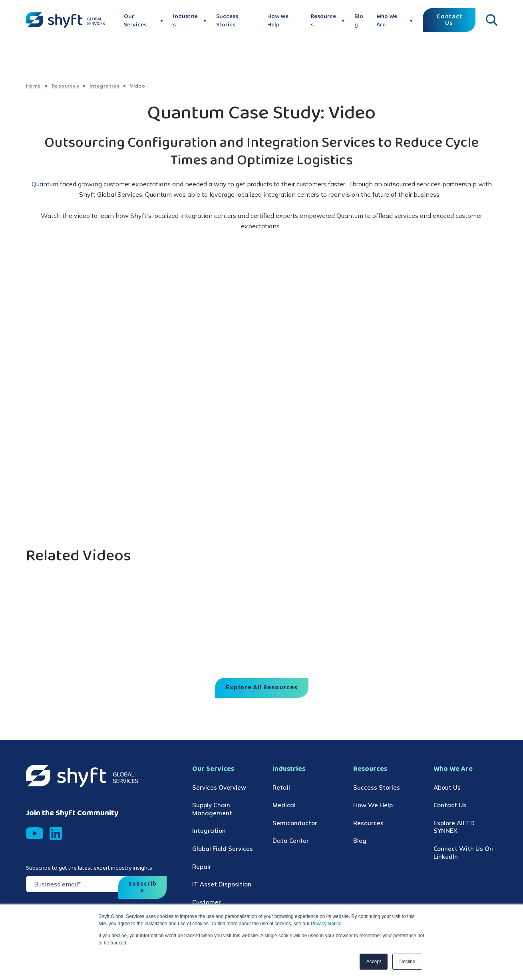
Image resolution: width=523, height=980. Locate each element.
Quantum (45, 184)
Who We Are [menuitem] (453, 769)
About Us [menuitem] (447, 787)
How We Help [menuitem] (373, 805)
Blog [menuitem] (360, 841)
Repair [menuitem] (202, 867)
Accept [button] (374, 962)
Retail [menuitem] (281, 787)
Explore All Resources (262, 688)
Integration (104, 86)
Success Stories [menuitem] (377, 787)
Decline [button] (407, 962)
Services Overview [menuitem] (219, 787)
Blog (359, 21)
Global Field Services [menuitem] (223, 849)
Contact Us (449, 20)
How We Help (278, 21)
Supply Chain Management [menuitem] (212, 809)
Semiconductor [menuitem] (295, 823)
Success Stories (227, 21)
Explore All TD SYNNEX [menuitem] (454, 827)
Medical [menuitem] (284, 805)
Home (34, 86)
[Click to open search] (491, 20)
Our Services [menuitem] (213, 769)
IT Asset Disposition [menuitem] (222, 884)
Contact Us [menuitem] (450, 805)
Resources (66, 86)
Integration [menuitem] (209, 831)
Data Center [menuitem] (291, 841)
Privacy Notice (326, 924)
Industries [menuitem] (289, 769)
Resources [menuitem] (370, 769)
